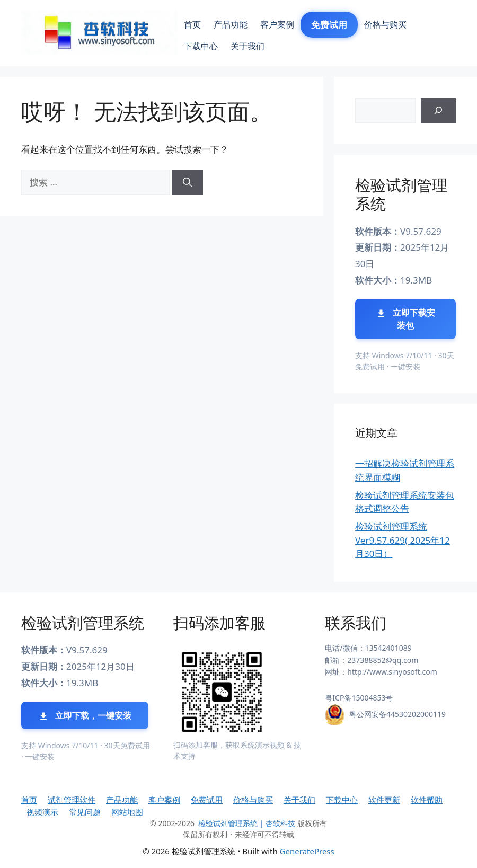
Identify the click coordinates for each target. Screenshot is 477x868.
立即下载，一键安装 (85, 716)
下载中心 (201, 46)
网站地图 (127, 812)
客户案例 (277, 24)
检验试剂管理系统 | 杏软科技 (247, 823)
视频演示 (42, 812)
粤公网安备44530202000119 (397, 714)
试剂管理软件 (72, 800)
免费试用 (329, 25)
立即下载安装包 (405, 319)
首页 (192, 24)
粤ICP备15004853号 (359, 698)
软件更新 (384, 800)
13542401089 (388, 648)
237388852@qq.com (383, 660)
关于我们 (248, 46)
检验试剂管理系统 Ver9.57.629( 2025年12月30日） (403, 540)
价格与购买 (385, 24)
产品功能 (231, 24)
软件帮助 (427, 800)
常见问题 (85, 812)
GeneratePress (307, 851)
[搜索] (187, 182)
